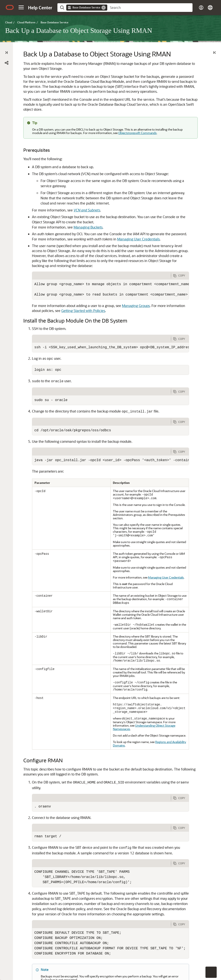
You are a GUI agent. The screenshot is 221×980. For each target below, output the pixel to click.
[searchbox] (150, 8)
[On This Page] (215, 53)
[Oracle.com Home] (10, 7)
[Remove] (104, 8)
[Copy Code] (180, 267)
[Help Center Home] (40, 8)
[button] (21, 7)
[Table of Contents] (6, 53)
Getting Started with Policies (83, 302)
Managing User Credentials (138, 231)
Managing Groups (136, 297)
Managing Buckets (88, 219)
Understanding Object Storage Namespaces (144, 719)
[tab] (102, 267)
